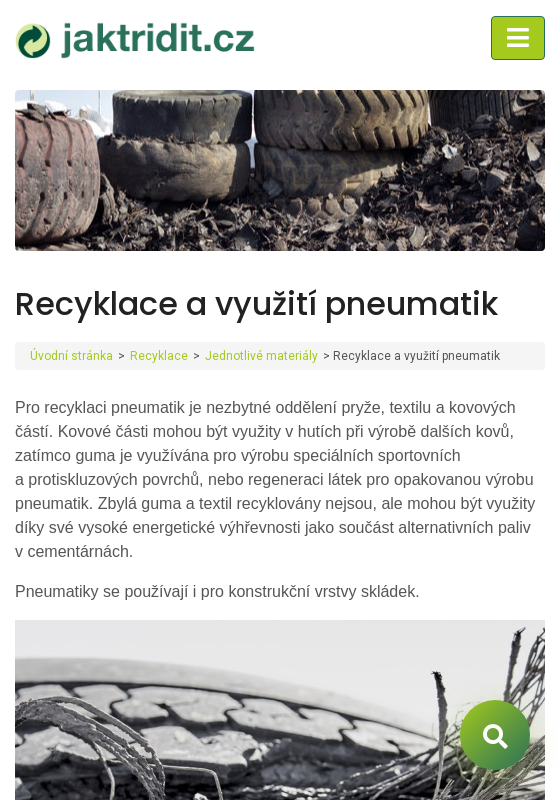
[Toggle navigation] (518, 38)
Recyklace (159, 356)
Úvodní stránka (71, 356)
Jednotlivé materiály (261, 356)
